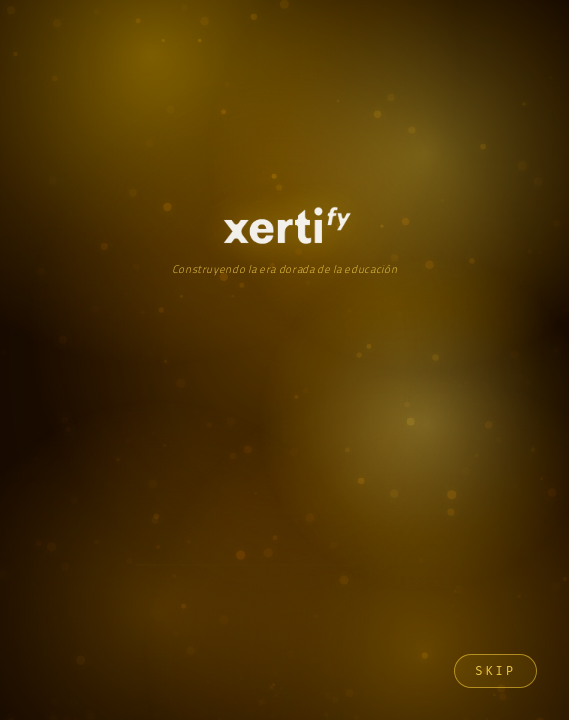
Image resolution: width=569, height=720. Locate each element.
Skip (495, 671)
